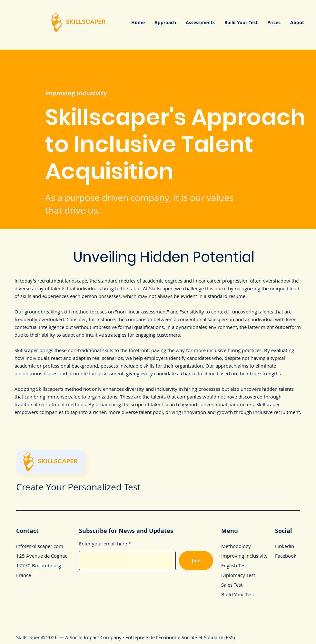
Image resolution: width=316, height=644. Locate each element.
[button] (165, 23)
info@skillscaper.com (40, 546)
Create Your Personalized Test (78, 487)
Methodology (236, 546)
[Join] (196, 561)
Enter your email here (103, 544)
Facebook (286, 556)
